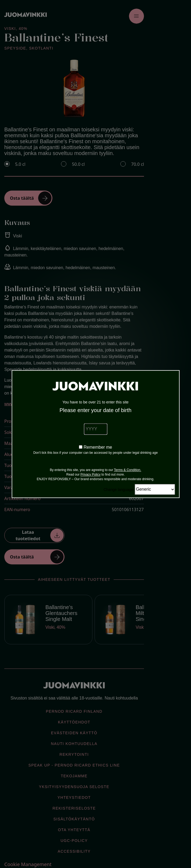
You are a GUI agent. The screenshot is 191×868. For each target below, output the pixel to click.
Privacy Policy (90, 475)
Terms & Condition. (127, 470)
